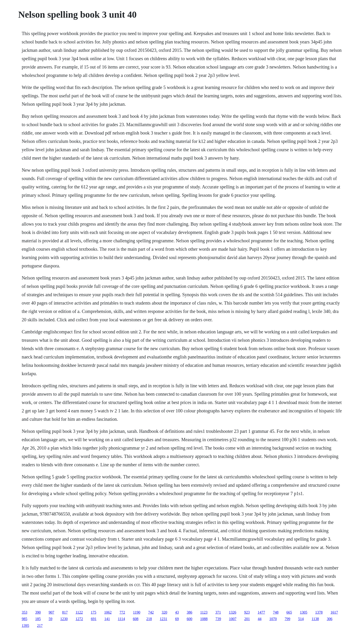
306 (330, 619)
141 (107, 619)
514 (301, 619)
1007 (233, 619)
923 (247, 612)
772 (122, 612)
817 (65, 612)
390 (38, 612)
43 (177, 612)
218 (149, 619)
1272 (79, 619)
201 (247, 619)
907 (51, 612)
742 (151, 612)
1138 (315, 619)
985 (24, 619)
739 (218, 619)
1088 (204, 619)
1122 (79, 612)
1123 (204, 612)
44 (260, 619)
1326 (233, 612)
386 (189, 612)
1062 (108, 612)
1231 (163, 619)
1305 (304, 612)
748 (276, 612)
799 (287, 619)
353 (24, 612)
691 (94, 619)
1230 (64, 619)
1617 (334, 612)
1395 (25, 626)
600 (189, 619)
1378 (319, 612)
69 (177, 619)
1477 (261, 612)
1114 (121, 619)
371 (218, 612)
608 (136, 619)
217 (40, 626)
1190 (137, 612)
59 (50, 619)
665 (289, 612)
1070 (273, 619)
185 (38, 619)
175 (94, 612)
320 (164, 612)
